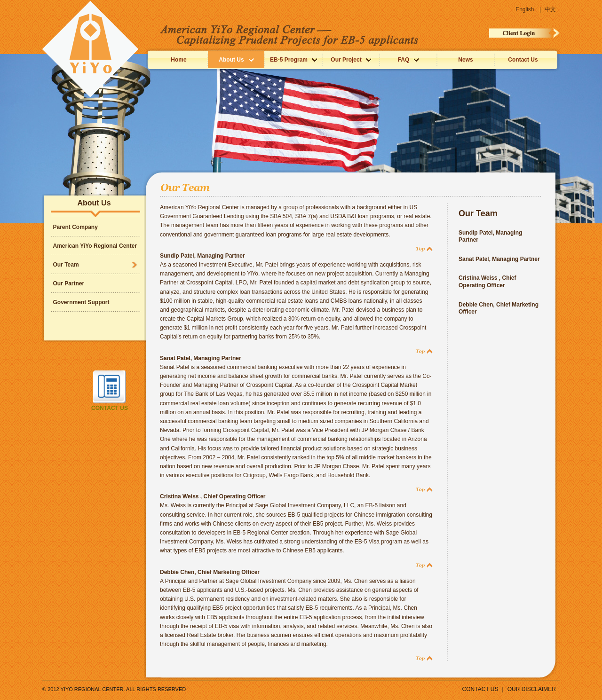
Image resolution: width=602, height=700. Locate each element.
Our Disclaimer (532, 689)
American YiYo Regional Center (95, 246)
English (526, 9)
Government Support (81, 302)
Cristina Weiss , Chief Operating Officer (213, 496)
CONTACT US (480, 689)
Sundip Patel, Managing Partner (202, 256)
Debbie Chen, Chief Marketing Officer (210, 572)
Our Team (66, 265)
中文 (550, 9)
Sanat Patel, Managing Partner (201, 358)
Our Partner (69, 283)
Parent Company (75, 227)
